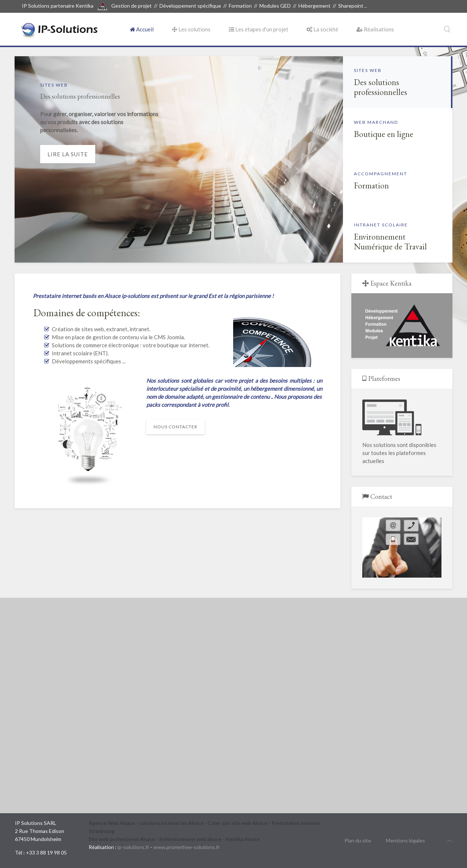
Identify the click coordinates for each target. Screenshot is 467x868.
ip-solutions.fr (133, 847)
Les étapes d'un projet (258, 29)
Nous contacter (175, 427)
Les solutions (191, 29)
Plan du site (358, 840)
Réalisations (375, 29)
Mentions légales (406, 840)
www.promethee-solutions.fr (186, 847)
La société (322, 29)
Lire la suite (68, 154)
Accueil (142, 29)
